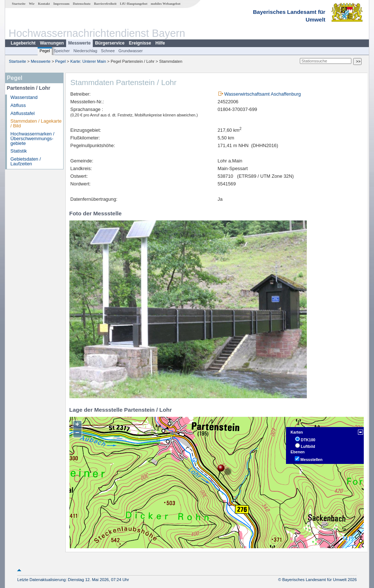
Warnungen (52, 43)
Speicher (62, 51)
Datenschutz (82, 4)
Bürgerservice (110, 43)
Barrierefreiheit (105, 4)
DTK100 (308, 440)
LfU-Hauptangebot (133, 4)
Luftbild (308, 446)
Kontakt (44, 4)
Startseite (19, 4)
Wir (32, 4)
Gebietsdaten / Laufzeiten (26, 161)
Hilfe (160, 43)
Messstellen (312, 460)
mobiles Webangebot (166, 4)
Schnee (108, 51)
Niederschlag (85, 51)
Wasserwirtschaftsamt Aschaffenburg (263, 94)
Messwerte (79, 43)
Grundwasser (131, 51)
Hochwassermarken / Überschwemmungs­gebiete (33, 139)
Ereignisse (140, 43)
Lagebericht (23, 43)
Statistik (19, 151)
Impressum (61, 4)
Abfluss (18, 105)
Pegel (45, 51)
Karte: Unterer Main (88, 61)
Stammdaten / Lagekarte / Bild (36, 123)
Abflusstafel (23, 113)
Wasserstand (24, 97)
